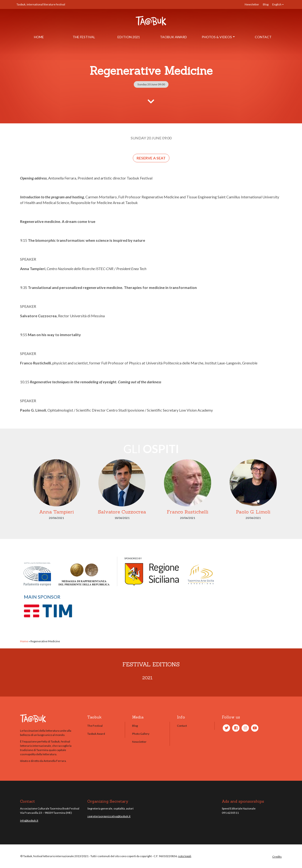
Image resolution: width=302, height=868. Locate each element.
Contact (263, 37)
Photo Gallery (141, 734)
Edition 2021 (129, 37)
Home (39, 37)
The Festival (84, 37)
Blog (266, 4)
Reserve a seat (151, 158)
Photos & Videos (217, 37)
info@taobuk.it (29, 820)
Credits (277, 857)
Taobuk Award (173, 37)
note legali (185, 856)
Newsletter (252, 4)
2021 (147, 678)
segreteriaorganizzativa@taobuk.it (109, 816)
